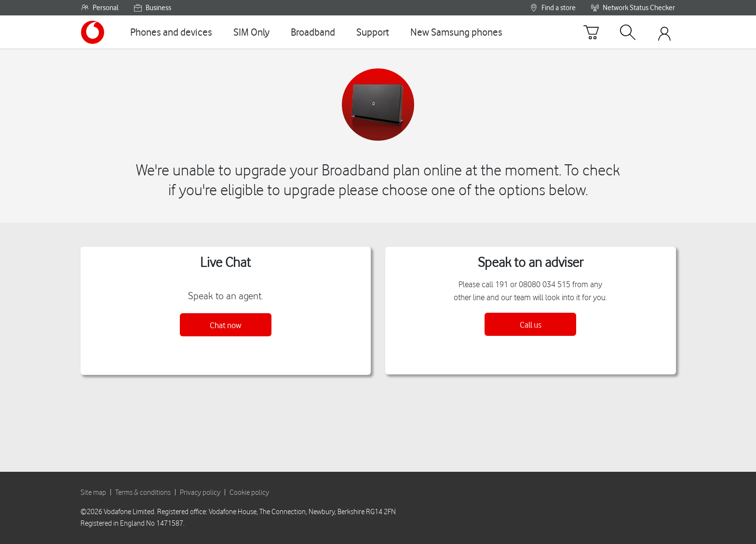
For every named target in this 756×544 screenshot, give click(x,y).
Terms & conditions (143, 492)
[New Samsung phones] (456, 32)
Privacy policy (200, 492)
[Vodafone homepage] (93, 32)
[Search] (628, 32)
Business (153, 8)
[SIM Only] (251, 32)
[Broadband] (313, 32)
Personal (100, 8)
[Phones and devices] (171, 32)
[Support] (373, 32)
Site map (93, 492)
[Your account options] (664, 32)
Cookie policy (249, 492)
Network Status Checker (633, 8)
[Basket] (591, 32)
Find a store (553, 8)
